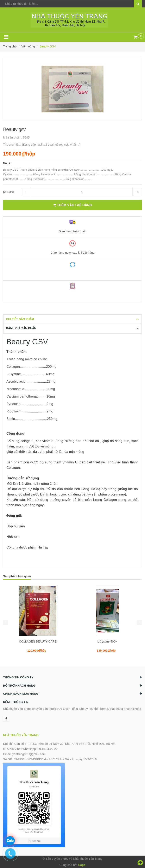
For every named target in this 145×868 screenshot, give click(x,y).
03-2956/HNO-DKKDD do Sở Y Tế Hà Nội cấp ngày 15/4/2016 (55, 759)
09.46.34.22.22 (48, 749)
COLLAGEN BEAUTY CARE (38, 641)
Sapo (82, 865)
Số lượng (8, 192)
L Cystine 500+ (107, 641)
